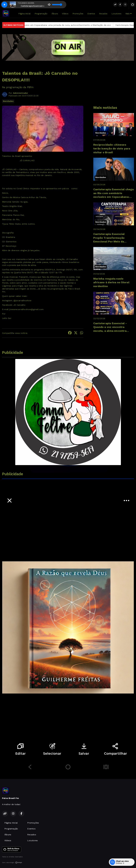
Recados (103, 14)
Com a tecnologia (12, 863)
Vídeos (65, 14)
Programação (41, 14)
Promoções (78, 14)
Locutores (116, 14)
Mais (129, 14)
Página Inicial (24, 14)
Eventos (91, 14)
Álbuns (55, 14)
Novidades (8, 101)
